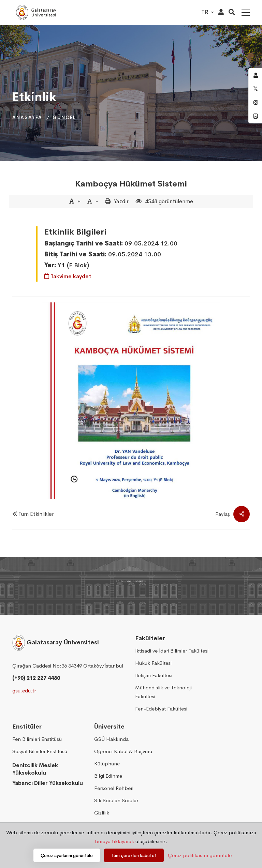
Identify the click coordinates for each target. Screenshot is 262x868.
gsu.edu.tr (24, 691)
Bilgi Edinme (108, 776)
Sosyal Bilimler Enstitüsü (40, 751)
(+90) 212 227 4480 (36, 678)
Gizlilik (102, 813)
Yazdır (121, 201)
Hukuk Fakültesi (153, 663)
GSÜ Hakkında (111, 739)
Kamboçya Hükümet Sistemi (131, 184)
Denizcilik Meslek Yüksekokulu (35, 769)
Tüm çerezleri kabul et (134, 856)
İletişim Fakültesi (154, 675)
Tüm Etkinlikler (36, 514)
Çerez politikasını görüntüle (200, 855)
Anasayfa (27, 117)
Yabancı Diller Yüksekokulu (48, 783)
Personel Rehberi (114, 788)
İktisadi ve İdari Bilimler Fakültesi (172, 651)
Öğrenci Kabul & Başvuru (123, 751)
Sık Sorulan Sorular (116, 800)
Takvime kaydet (68, 276)
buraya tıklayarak (114, 841)
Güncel (64, 117)
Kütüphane (107, 764)
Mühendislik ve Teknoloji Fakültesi (163, 692)
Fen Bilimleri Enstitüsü (37, 739)
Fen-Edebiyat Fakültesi (161, 709)
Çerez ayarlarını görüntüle (67, 856)
